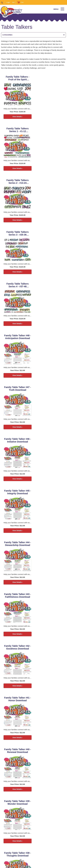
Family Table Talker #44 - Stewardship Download (50, 285)
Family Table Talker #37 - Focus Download (17, 492)
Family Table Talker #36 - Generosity (50, 492)
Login (8, 2)
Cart (22, 2)
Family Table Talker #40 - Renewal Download (50, 389)
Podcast (19, 849)
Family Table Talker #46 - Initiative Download (50, 233)
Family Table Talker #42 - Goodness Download (50, 337)
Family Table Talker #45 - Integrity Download (17, 285)
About (28, 854)
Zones (29, 849)
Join (13, 2)
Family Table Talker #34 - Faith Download (50, 544)
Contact (38, 854)
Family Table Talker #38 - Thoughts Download (50, 441)
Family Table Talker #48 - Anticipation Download (50, 182)
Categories (33, 35)
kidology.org (40, 865)
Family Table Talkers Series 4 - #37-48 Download (17, 182)
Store (50, 849)
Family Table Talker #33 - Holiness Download (17, 596)
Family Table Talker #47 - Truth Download (17, 233)
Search (3, 2)
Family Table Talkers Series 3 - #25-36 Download (50, 130)
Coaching (40, 849)
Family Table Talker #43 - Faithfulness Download (17, 337)
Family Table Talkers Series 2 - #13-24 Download (17, 130)
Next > (4, 652)
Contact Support (29, 865)
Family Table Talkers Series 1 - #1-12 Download (50, 78)
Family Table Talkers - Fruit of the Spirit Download (17, 78)
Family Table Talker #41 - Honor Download (17, 389)
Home (10, 849)
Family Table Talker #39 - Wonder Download (17, 441)
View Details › (17, 117)
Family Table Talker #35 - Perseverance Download (17, 544)
